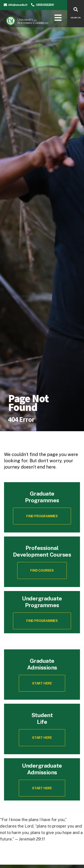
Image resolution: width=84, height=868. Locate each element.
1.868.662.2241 (45, 5)
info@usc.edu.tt (18, 5)
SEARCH (76, 18)
